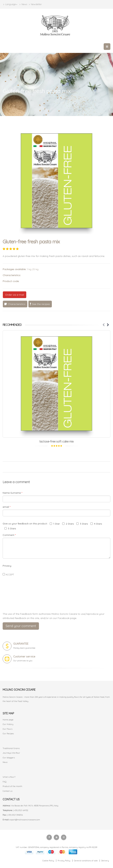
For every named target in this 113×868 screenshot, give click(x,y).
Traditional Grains (11, 748)
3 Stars (82, 524)
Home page (8, 720)
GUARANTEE (21, 644)
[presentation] (57, 601)
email (7, 507)
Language (10, 4)
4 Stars (96, 524)
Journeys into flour (11, 753)
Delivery (105, 861)
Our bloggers (9, 758)
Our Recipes (8, 734)
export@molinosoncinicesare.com (25, 820)
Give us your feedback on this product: (26, 524)
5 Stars (10, 528)
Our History (8, 724)
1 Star (55, 524)
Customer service (24, 656)
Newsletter (35, 4)
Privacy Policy (64, 861)
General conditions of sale (86, 861)
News (23, 4)
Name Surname (12, 493)
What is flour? (9, 777)
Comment (9, 535)
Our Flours (7, 729)
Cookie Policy (48, 861)
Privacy (7, 566)
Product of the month (12, 786)
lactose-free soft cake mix (57, 441)
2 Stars (68, 524)
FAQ (5, 782)
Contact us (7, 791)
